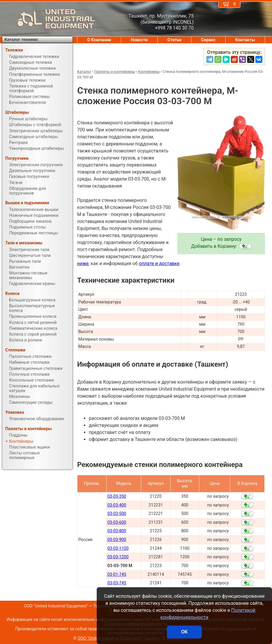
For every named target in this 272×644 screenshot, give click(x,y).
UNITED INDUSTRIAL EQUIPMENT (49, 19)
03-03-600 (117, 522)
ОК (184, 632)
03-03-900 (117, 540)
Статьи (174, 40)
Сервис (208, 40)
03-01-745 (117, 575)
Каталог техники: (21, 40)
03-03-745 (117, 583)
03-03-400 (117, 505)
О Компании (99, 40)
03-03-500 (117, 514)
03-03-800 (117, 531)
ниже (83, 263)
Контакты (245, 40)
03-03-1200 (118, 557)
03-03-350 (117, 496)
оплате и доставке (159, 263)
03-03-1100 (118, 548)
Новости (139, 40)
